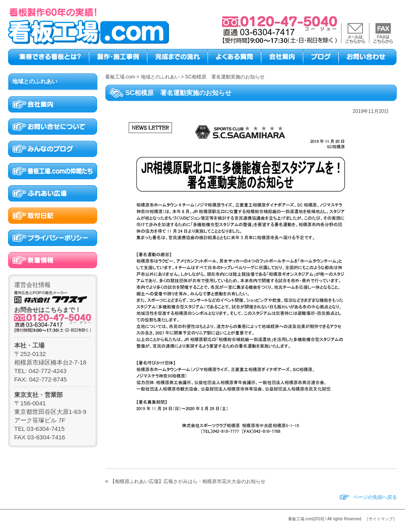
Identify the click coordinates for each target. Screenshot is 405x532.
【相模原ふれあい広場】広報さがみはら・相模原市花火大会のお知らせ (188, 481)
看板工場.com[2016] (306, 519)
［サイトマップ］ (381, 519)
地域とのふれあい (35, 81)
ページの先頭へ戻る (375, 497)
